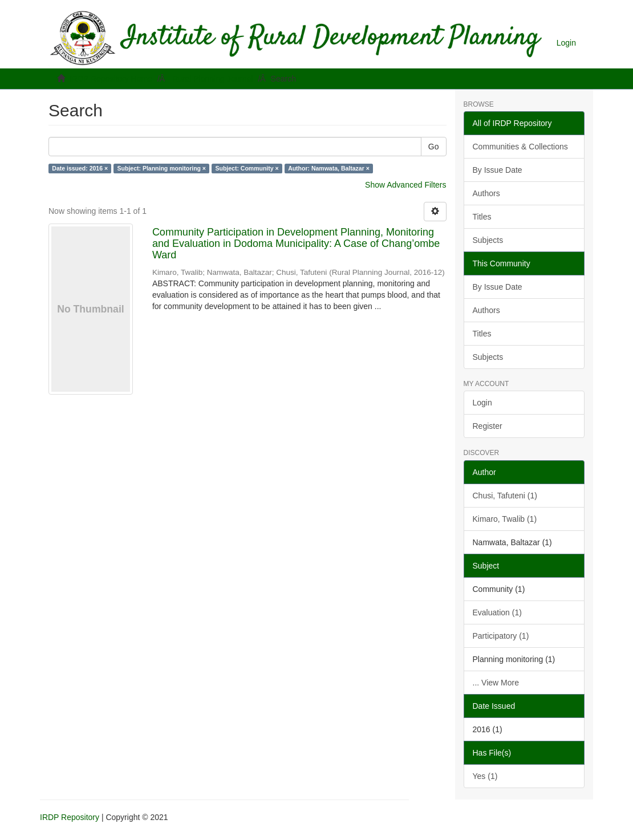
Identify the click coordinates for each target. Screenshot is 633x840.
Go (434, 147)
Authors (486, 193)
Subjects (488, 240)
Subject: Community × (247, 168)
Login (482, 403)
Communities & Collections (520, 147)
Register (488, 426)
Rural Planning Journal (213, 79)
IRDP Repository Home (111, 79)
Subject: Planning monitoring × (162, 168)
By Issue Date (498, 170)
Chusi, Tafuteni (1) (505, 496)
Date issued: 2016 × (80, 168)
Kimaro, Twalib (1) (505, 519)
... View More (496, 683)
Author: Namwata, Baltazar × (329, 168)
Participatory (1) (501, 636)
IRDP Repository (70, 817)
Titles (482, 217)
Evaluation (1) (497, 612)
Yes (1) (485, 776)
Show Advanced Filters (405, 185)
